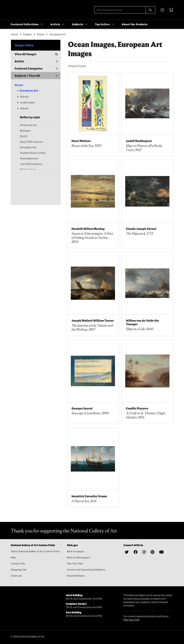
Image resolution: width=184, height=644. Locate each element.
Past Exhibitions (76, 576)
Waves (24, 108)
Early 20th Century (32, 142)
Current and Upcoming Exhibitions (86, 570)
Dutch (24, 136)
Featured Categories (36, 68)
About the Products (135, 24)
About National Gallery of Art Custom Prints (35, 551)
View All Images (36, 54)
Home (14, 34)
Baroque (25, 130)
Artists (36, 61)
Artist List (16, 576)
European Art (29, 90)
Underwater (27, 102)
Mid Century (28, 169)
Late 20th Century (31, 164)
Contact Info (18, 563)
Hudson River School (33, 153)
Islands (24, 96)
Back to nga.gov (76, 551)
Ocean (19, 85)
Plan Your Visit (75, 563)
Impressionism (29, 158)
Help (13, 557)
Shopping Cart (19, 570)
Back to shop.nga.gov (79, 557)
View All (34, 76)
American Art (28, 125)
